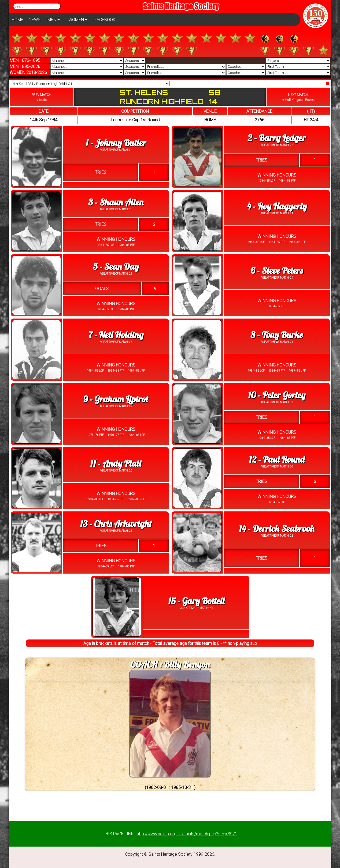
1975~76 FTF (95, 435)
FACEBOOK (105, 20)
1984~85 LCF (267, 181)
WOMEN (78, 20)
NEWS (35, 20)
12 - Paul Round (277, 459)
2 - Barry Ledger (277, 138)
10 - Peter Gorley (277, 395)
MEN (54, 20)
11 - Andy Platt (116, 463)
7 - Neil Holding (116, 335)
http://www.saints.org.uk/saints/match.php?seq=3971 (187, 834)
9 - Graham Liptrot (116, 399)
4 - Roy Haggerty (277, 206)
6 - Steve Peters (277, 270)
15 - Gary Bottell (196, 601)
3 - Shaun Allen (116, 202)
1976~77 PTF (116, 435)
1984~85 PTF (287, 181)
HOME (18, 20)
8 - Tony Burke (277, 335)
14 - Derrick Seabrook (277, 528)
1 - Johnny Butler (116, 143)
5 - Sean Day (116, 266)
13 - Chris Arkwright (116, 524)
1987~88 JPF (297, 242)
